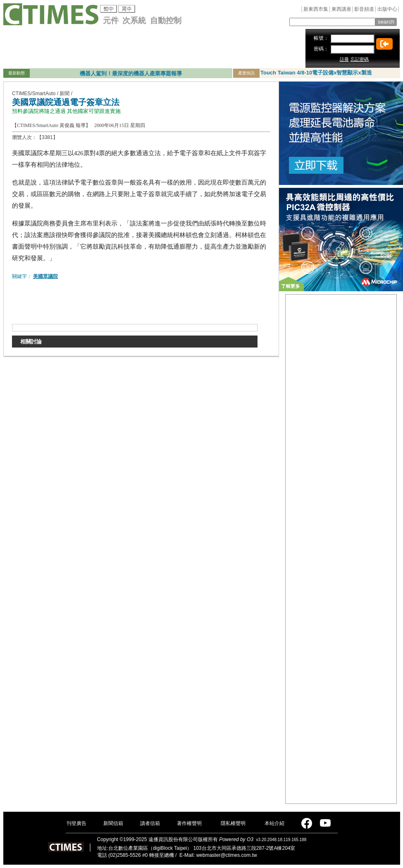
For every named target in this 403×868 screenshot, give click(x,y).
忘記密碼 (360, 59)
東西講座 (341, 9)
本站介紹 (274, 823)
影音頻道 (364, 9)
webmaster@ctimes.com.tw (227, 855)
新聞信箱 (113, 823)
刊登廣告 (76, 823)
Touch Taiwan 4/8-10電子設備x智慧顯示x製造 (316, 73)
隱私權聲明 (233, 823)
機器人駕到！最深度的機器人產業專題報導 (131, 73)
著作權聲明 (189, 823)
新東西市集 (316, 9)
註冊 (344, 59)
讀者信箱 (150, 823)
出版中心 (387, 9)
